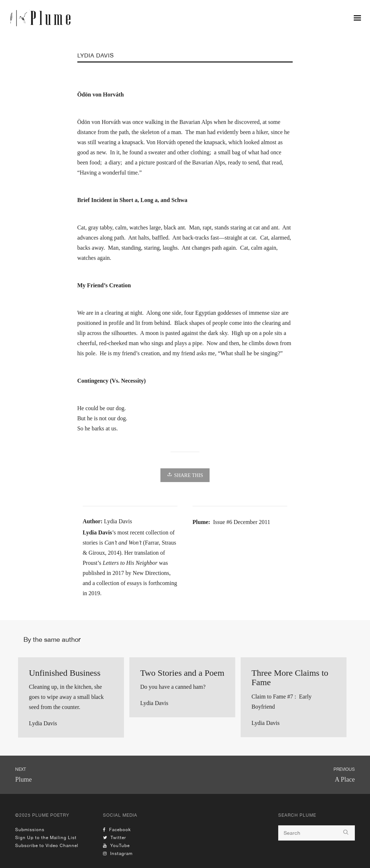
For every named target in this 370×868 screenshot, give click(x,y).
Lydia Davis (43, 723)
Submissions (30, 830)
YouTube (116, 846)
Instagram (118, 854)
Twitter (115, 838)
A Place (345, 779)
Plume (23, 779)
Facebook (117, 830)
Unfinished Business (65, 673)
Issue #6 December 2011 (242, 522)
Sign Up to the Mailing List (46, 838)
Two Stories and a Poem (182, 673)
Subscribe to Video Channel (47, 846)
